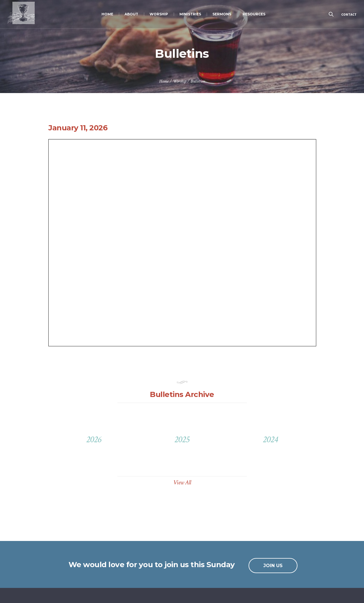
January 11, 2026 (78, 128)
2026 (94, 440)
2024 (270, 440)
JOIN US (273, 566)
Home (164, 81)
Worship (180, 81)
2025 (182, 440)
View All (182, 482)
